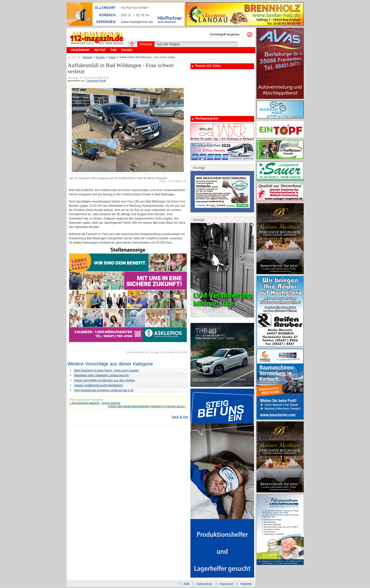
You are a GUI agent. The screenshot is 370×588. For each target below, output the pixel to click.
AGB (187, 584)
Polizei (112, 57)
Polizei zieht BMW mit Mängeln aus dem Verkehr (105, 380)
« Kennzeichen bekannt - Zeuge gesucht (95, 403)
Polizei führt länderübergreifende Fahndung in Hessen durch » (147, 406)
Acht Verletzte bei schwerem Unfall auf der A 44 (104, 390)
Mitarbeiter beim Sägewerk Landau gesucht (101, 375)
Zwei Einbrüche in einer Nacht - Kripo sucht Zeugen (107, 370)
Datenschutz (204, 584)
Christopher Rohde (96, 81)
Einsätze (100, 57)
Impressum (226, 584)
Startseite (87, 57)
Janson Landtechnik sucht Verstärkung (98, 385)
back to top (180, 417)
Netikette (246, 584)
